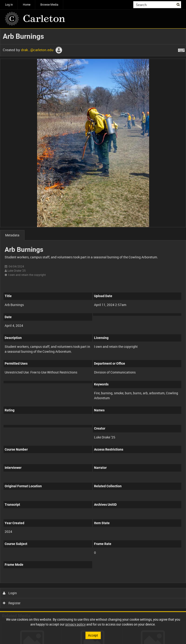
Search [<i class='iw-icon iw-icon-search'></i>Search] (178, 4)
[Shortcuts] (181, 49)
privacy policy (75, 624)
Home (27, 4)
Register (12, 603)
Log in (9, 4)
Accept (93, 635)
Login (10, 593)
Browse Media (49, 4)
